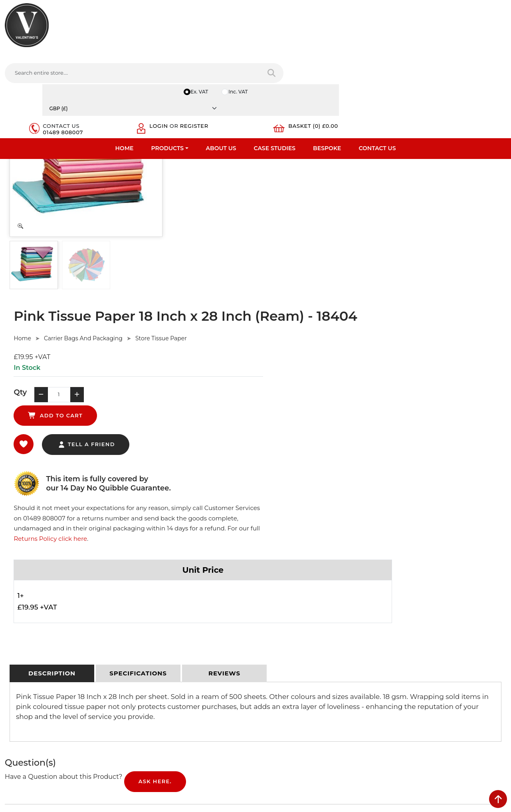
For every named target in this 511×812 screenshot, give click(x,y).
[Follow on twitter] (283, 714)
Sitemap (144, 653)
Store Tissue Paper (330, 162)
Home (125, 62)
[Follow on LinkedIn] (300, 714)
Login (393, 33)
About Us (221, 62)
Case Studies (275, 62)
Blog (11, 694)
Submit (480, 733)
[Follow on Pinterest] (332, 714)
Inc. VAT (406, 9)
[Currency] (466, 9)
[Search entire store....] (159, 36)
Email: (396, 658)
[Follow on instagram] (348, 714)
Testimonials (21, 642)
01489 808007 (332, 39)
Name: (397, 623)
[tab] (52, 405)
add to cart (301, 222)
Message (399, 693)
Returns (143, 642)
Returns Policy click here (388, 267)
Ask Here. (155, 516)
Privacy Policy (150, 621)
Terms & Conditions (157, 632)
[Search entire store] (239, 36)
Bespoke (327, 62)
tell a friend (256, 259)
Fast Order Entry (26, 632)
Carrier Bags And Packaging (253, 162)
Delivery (143, 611)
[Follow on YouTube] (316, 714)
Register (398, 39)
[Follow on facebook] (267, 714)
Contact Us (377, 62)
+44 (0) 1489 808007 (297, 695)
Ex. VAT (367, 9)
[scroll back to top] (498, 799)
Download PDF (25, 673)
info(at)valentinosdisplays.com (310, 661)
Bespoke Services (27, 653)
